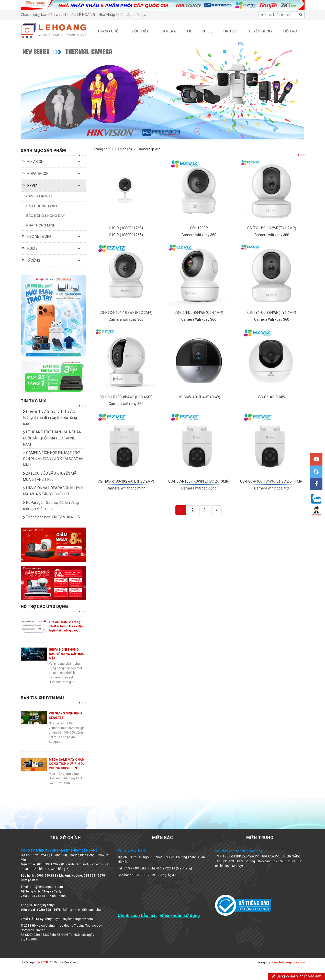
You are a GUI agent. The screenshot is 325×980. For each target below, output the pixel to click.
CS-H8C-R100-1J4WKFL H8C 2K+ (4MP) (272, 481)
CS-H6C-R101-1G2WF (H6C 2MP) (126, 313)
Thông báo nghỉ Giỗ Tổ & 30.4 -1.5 (53, 517)
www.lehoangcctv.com (288, 962)
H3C (189, 31)
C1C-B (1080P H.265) (126, 228)
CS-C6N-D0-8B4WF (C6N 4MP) (199, 313)
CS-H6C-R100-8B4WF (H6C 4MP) (126, 397)
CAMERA (168, 31)
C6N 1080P (199, 228)
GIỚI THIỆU (140, 31)
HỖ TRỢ (290, 31)
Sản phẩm (124, 149)
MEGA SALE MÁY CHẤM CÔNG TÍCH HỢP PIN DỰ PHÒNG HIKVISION (67, 764)
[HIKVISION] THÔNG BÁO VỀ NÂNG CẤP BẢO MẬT (67, 654)
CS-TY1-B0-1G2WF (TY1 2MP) (272, 228)
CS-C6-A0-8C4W (272, 397)
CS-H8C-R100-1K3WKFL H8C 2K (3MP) (199, 481)
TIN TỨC (230, 31)
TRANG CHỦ (108, 31)
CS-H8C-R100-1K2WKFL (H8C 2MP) (126, 481)
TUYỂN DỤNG (260, 31)
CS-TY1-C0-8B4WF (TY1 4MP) (272, 313)
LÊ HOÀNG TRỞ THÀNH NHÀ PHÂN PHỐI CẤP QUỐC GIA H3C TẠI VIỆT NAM (52, 438)
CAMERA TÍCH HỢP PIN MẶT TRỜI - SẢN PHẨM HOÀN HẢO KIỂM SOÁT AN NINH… (53, 459)
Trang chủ (102, 149)
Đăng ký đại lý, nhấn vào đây (296, 976)
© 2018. (43, 962)
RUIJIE (207, 31)
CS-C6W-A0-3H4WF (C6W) (199, 397)
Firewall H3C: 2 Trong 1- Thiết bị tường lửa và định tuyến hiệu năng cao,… (50, 417)
